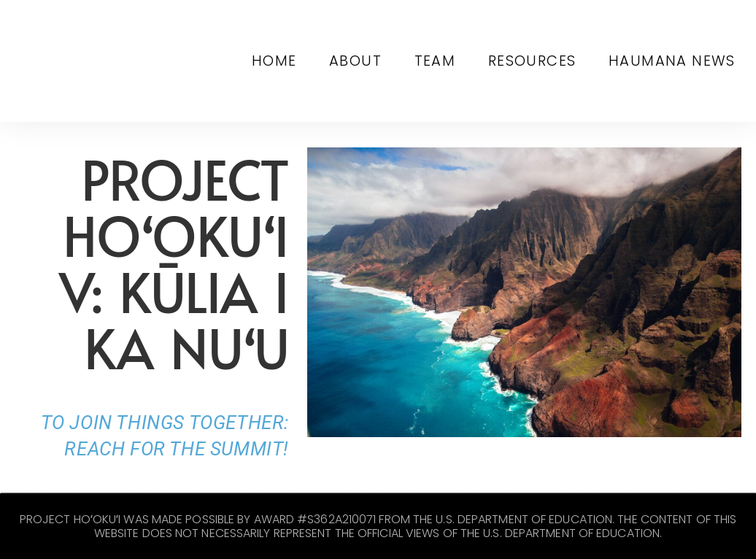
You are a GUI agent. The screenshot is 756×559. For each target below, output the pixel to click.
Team (442, 61)
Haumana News (674, 61)
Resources (537, 61)
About (366, 61)
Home (288, 61)
